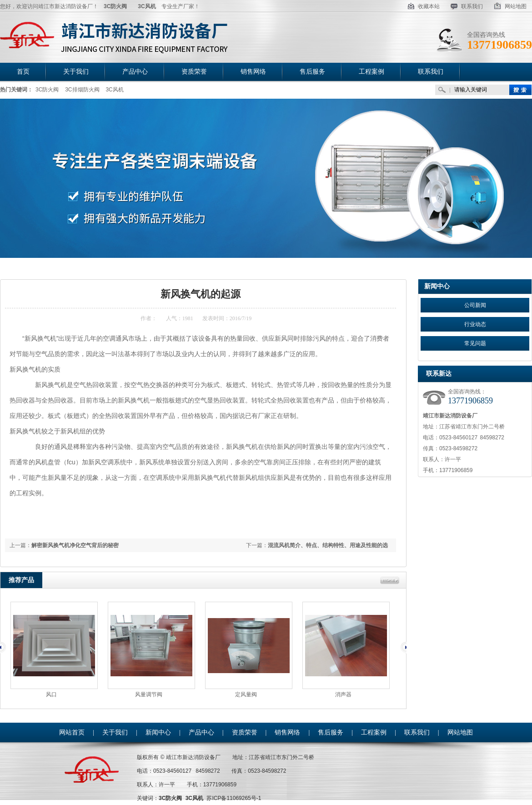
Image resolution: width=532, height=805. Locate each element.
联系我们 (467, 6)
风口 (51, 694)
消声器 (343, 694)
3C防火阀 (47, 90)
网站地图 (510, 6)
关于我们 (115, 732)
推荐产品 (21, 580)
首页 (37, 268)
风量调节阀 (149, 694)
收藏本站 (424, 6)
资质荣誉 (245, 732)
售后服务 (331, 732)
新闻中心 (60, 268)
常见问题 (475, 343)
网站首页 (72, 732)
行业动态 (475, 324)
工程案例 (374, 732)
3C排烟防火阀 (82, 90)
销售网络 (287, 732)
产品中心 (201, 732)
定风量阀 (246, 694)
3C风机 (114, 90)
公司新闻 (475, 305)
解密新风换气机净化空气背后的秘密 (75, 545)
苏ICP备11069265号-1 (234, 798)
